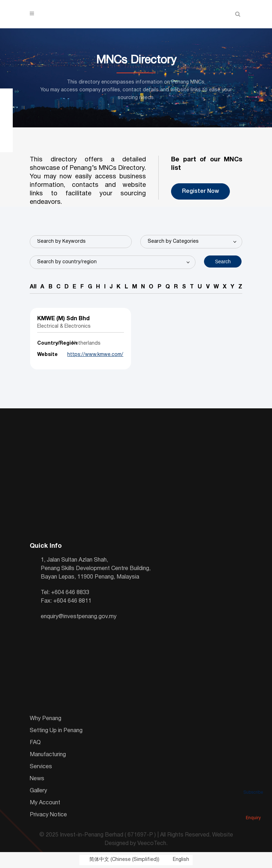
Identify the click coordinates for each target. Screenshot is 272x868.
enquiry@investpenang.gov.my (79, 617)
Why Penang (46, 719)
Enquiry (253, 808)
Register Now (200, 191)
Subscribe (253, 783)
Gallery (38, 791)
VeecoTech (152, 844)
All (33, 287)
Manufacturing (48, 755)
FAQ (35, 743)
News (37, 779)
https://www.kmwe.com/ (95, 355)
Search (223, 261)
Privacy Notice (48, 815)
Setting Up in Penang (56, 731)
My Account (45, 803)
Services (41, 767)
